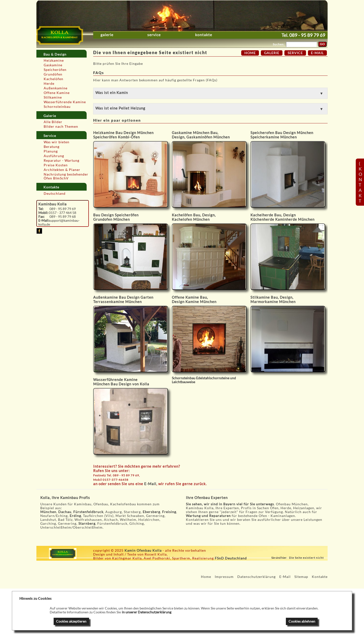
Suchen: (279, 44)
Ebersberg (151, 512)
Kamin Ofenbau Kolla (143, 550)
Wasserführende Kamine (65, 102)
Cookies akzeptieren (71, 621)
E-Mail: (44, 220)
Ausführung (54, 156)
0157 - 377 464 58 (62, 213)
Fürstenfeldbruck (88, 512)
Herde (49, 84)
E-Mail (150, 484)
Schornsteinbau (57, 107)
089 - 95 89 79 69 (307, 35)
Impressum (224, 577)
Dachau (65, 512)
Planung (51, 151)
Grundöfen (53, 74)
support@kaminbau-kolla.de (59, 222)
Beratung (52, 147)
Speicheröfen (55, 70)
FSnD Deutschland (231, 558)
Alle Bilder (53, 122)
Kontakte (204, 35)
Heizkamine (54, 60)
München (48, 512)
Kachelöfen (54, 79)
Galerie (107, 35)
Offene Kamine (57, 93)
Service (154, 35)
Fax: (41, 217)
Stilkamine (53, 97)
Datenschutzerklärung (256, 577)
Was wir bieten (57, 142)
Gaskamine (53, 65)
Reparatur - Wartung (62, 161)
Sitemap (301, 577)
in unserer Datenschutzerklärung (147, 612)
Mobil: (43, 213)
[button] (210, 93)
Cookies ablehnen (302, 621)
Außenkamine (56, 88)
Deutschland (55, 194)
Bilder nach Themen (61, 127)
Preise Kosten (56, 165)
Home (250, 53)
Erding (75, 516)
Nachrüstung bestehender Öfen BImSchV (66, 176)
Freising (169, 512)
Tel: (41, 209)
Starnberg (87, 524)
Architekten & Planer (62, 170)
